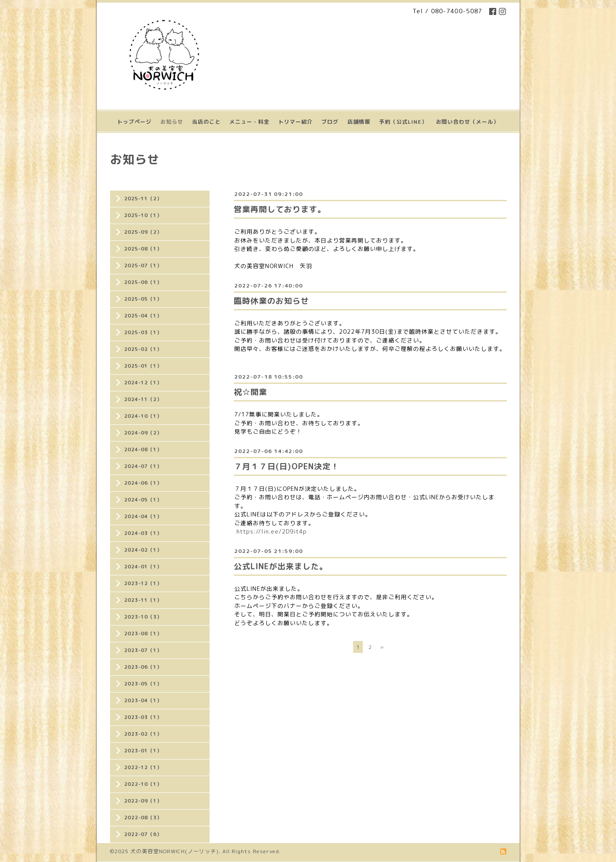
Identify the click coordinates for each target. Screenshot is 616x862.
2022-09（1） (143, 801)
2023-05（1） (143, 684)
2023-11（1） (143, 600)
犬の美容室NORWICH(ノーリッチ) (175, 851)
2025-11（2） (143, 199)
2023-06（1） (143, 667)
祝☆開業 (251, 392)
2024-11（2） (143, 399)
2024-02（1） (143, 550)
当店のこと (206, 122)
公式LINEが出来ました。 (281, 566)
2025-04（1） (143, 316)
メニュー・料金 (249, 122)
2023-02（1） (143, 734)
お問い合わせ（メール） (467, 122)
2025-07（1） (143, 265)
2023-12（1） (143, 583)
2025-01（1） (143, 366)
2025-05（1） (143, 299)
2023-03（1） (143, 717)
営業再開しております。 (280, 209)
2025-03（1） (143, 332)
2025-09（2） (143, 232)
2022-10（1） (143, 784)
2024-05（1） (143, 500)
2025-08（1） (143, 249)
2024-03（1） (143, 533)
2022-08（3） (143, 818)
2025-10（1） (143, 215)
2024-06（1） (143, 483)
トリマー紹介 (295, 122)
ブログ (330, 122)
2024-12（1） (143, 383)
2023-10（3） (143, 617)
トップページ (134, 122)
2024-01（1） (143, 567)
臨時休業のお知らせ (271, 301)
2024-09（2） (143, 433)
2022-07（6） (143, 834)
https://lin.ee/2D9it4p (272, 531)
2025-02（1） (143, 349)
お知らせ (172, 122)
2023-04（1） (143, 700)
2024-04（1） (143, 516)
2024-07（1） (143, 466)
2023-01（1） (143, 751)
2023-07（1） (143, 650)
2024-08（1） (143, 449)
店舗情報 (359, 122)
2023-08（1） (143, 634)
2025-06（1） (143, 282)
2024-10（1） (143, 416)
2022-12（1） (143, 767)
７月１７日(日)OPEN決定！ (286, 466)
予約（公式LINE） (403, 122)
